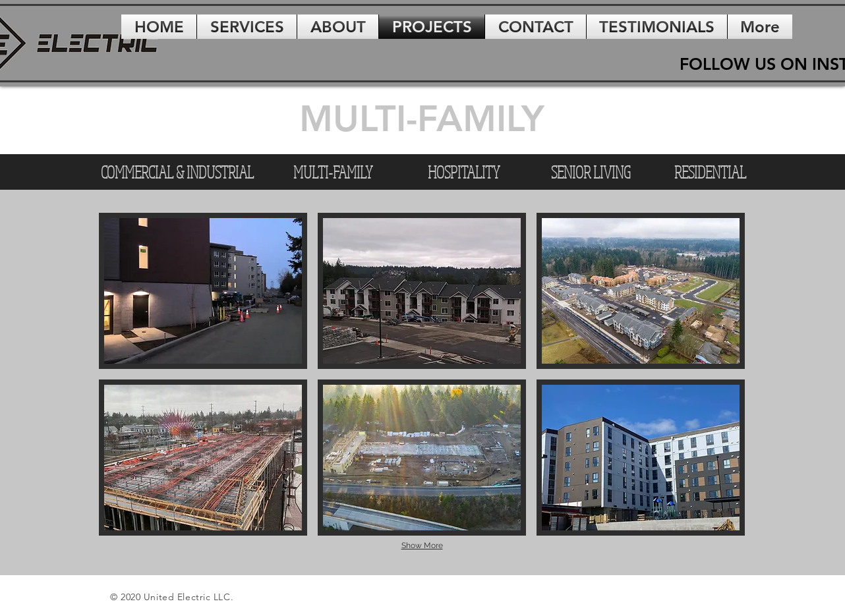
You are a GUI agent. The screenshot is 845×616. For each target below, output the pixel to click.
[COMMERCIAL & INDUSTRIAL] (177, 172)
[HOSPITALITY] (463, 172)
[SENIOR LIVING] (591, 172)
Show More (422, 546)
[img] (203, 291)
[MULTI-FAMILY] (333, 172)
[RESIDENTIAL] (710, 172)
